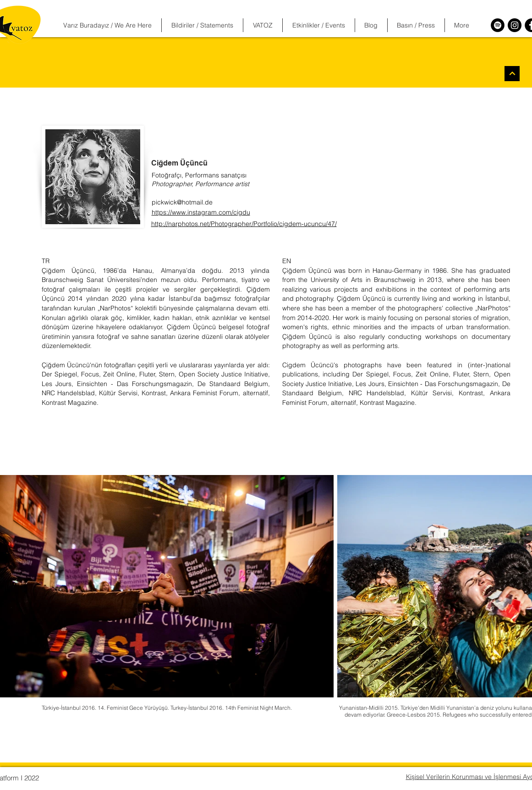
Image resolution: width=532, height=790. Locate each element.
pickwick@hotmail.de (182, 202)
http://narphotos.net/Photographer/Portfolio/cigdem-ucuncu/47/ (244, 224)
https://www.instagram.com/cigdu (201, 212)
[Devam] (512, 74)
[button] (202, 25)
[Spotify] (498, 25)
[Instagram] (515, 25)
